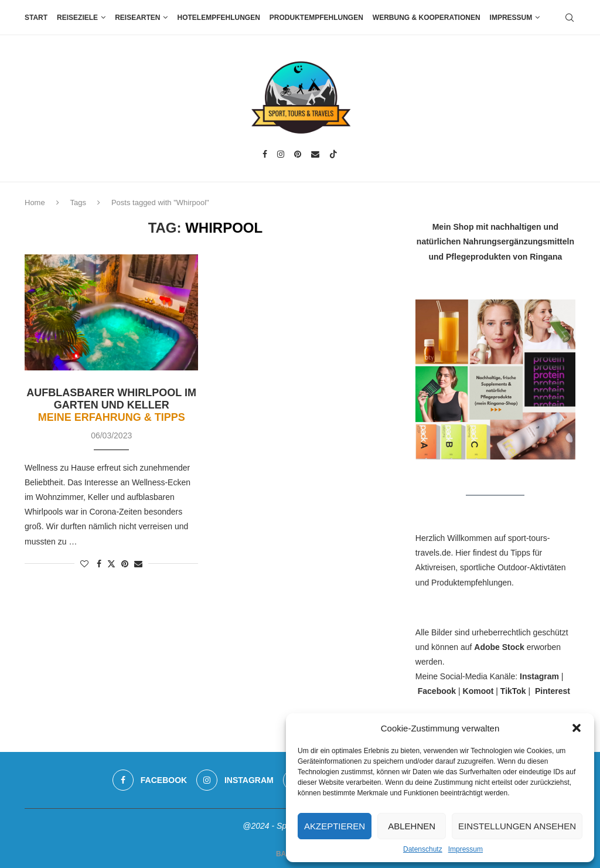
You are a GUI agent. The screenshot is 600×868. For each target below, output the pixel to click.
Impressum (466, 849)
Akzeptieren (335, 826)
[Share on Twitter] (111, 564)
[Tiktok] (333, 154)
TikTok (513, 691)
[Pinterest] (298, 154)
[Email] (315, 154)
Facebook (437, 691)
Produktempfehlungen (316, 18)
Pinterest (553, 691)
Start (36, 18)
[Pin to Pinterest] (125, 564)
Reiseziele (77, 18)
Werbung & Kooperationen (427, 18)
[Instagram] (281, 154)
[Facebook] (265, 154)
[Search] (570, 18)
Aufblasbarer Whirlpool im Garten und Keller (111, 405)
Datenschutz (423, 849)
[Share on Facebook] (99, 564)
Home (35, 202)
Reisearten (137, 18)
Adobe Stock (499, 647)
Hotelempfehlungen (218, 18)
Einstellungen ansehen (517, 826)
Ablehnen (412, 826)
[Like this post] (84, 564)
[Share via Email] (138, 564)
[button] (577, 728)
